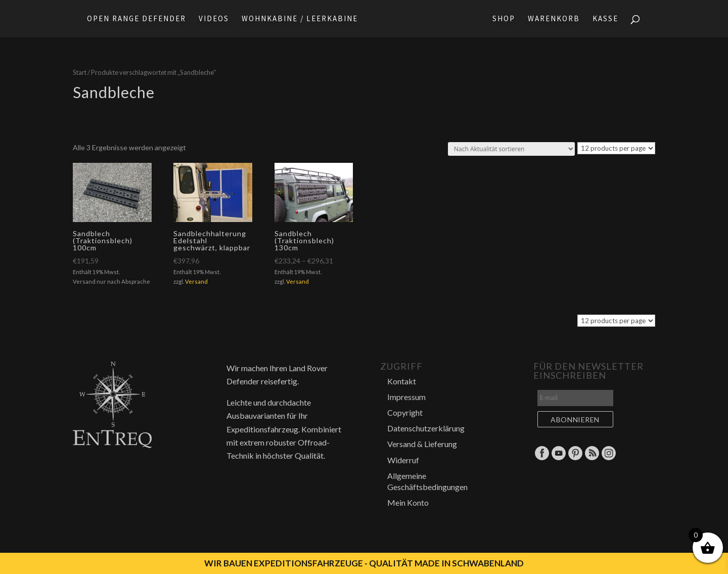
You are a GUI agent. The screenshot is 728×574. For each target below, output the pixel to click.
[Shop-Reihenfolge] (511, 149)
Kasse (605, 19)
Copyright (405, 412)
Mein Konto (408, 502)
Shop (504, 19)
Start (80, 72)
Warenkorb (554, 19)
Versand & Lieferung (422, 444)
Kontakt (402, 381)
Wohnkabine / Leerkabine (300, 19)
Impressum (406, 397)
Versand (196, 281)
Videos (214, 19)
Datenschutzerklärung (426, 428)
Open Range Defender (136, 19)
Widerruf (403, 460)
